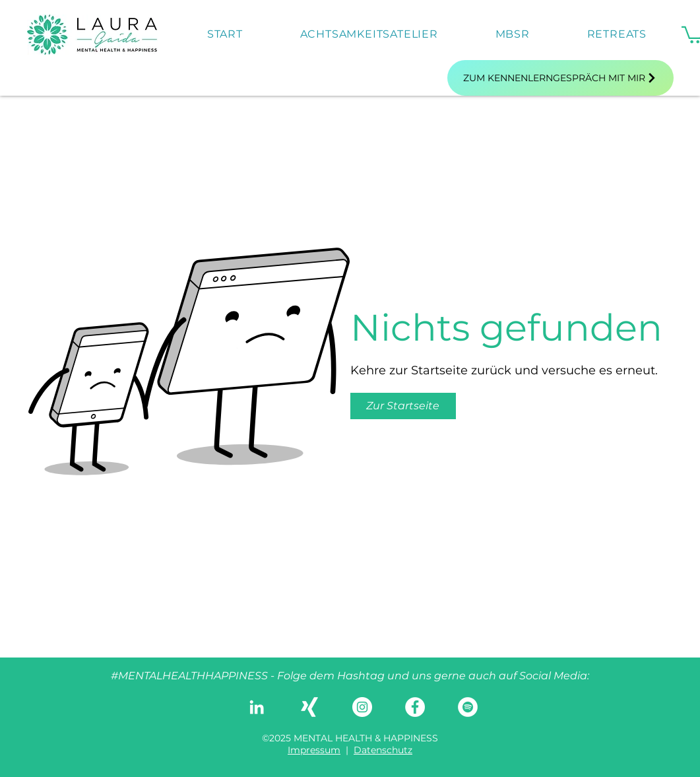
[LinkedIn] (257, 707)
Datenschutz (383, 750)
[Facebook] (415, 707)
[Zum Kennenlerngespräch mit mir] (560, 78)
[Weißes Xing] (309, 707)
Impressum (314, 750)
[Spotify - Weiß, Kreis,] (468, 707)
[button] (403, 406)
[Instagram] (362, 707)
